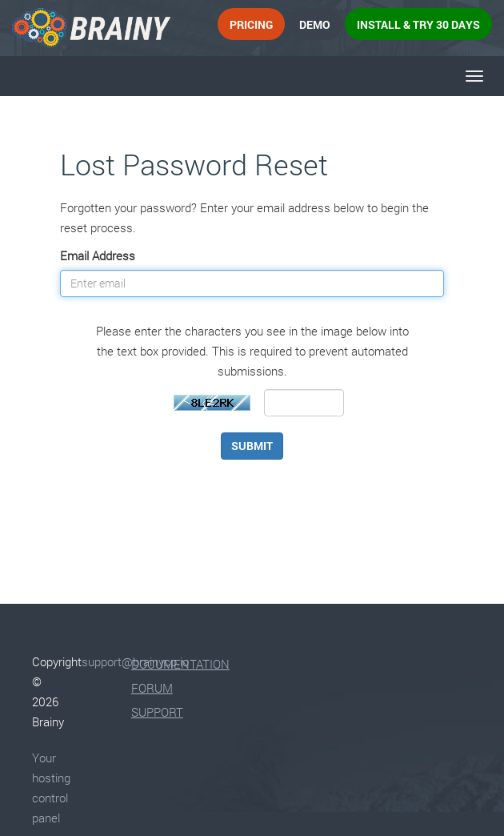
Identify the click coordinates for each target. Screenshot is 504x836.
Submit (252, 446)
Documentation (180, 664)
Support (157, 712)
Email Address (98, 255)
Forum (152, 688)
